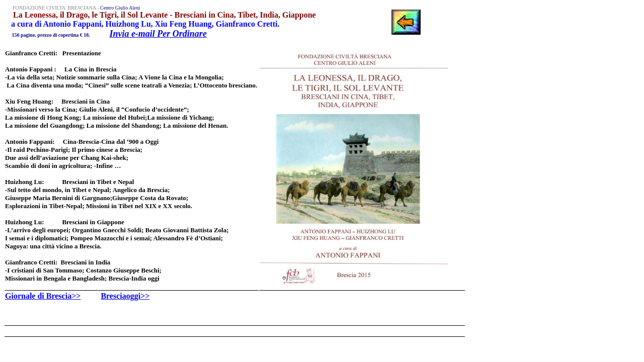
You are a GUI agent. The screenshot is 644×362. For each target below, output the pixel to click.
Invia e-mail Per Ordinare (158, 34)
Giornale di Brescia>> (43, 296)
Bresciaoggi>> (125, 296)
